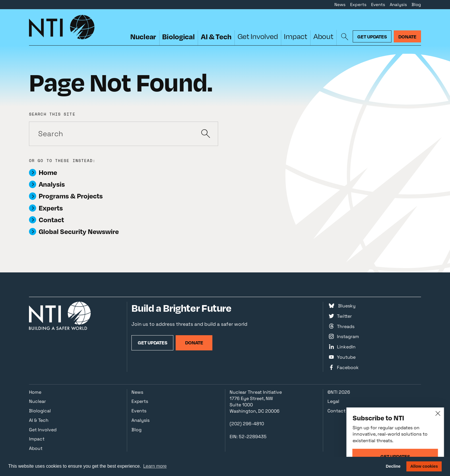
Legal (333, 401)
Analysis (398, 4)
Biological (178, 36)
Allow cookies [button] (424, 466)
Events (378, 4)
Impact (295, 36)
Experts (358, 4)
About (323, 36)
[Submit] (206, 134)
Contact (336, 411)
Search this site (52, 114)
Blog (416, 4)
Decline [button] (393, 466)
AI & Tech (216, 36)
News (340, 4)
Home (35, 392)
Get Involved (258, 36)
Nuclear (143, 36)
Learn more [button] (155, 466)
